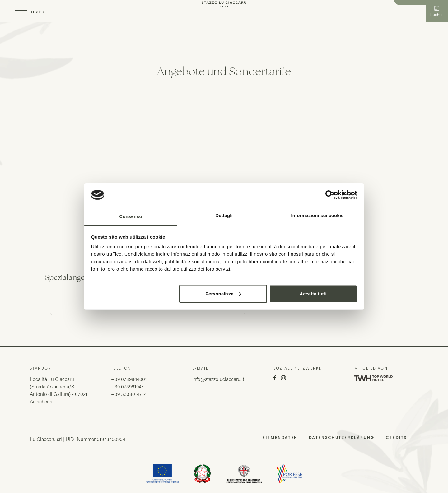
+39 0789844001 (129, 379)
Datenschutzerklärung (342, 437)
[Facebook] (275, 379)
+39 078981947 (127, 386)
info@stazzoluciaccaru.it (218, 379)
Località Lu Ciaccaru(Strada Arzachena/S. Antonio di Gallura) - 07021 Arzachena (59, 390)
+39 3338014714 (129, 394)
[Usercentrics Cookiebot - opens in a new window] (330, 195)
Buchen (437, 11)
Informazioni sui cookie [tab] (317, 215)
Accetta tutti (313, 293)
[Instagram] (283, 379)
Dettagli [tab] (224, 215)
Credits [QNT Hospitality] (396, 437)
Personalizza (223, 293)
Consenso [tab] (131, 216)
